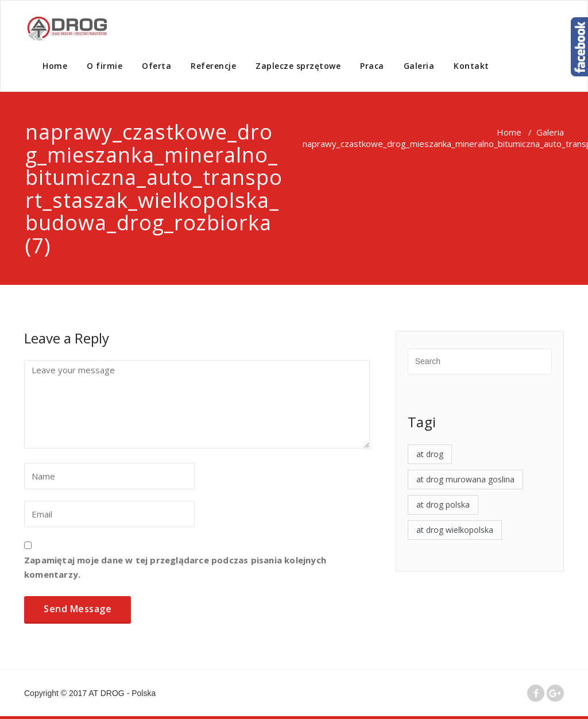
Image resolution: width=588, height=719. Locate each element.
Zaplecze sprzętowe (298, 66)
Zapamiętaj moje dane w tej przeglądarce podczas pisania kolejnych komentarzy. (175, 567)
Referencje (213, 66)
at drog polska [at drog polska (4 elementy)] (443, 505)
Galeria (419, 66)
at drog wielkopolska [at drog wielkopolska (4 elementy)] (455, 530)
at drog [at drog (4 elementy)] (430, 454)
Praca (372, 66)
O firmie (105, 66)
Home (55, 66)
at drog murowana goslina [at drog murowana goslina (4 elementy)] (465, 479)
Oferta (156, 66)
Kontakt (471, 66)
